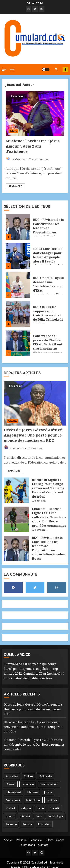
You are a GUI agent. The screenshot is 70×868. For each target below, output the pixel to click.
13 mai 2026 (36, 449)
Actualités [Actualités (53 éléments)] (12, 776)
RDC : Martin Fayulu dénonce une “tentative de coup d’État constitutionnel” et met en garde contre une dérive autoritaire (48, 292)
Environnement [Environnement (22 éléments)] (49, 784)
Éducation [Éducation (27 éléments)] (44, 824)
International (28, 845)
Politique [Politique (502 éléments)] (52, 800)
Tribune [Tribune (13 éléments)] (27, 824)
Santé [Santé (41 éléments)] (40, 808)
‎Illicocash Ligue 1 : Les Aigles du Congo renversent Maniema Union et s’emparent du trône (48, 488)
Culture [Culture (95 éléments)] (28, 776)
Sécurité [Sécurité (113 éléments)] (25, 816)
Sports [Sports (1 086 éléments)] (10, 816)
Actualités (12, 421)
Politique (21, 840)
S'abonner (65, 69)
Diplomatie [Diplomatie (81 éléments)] (45, 776)
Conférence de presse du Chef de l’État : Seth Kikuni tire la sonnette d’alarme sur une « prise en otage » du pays (48, 348)
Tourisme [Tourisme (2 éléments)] (11, 824)
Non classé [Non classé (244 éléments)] (13, 800)
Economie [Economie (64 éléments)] (28, 784)
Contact (43, 845)
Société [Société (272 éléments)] (55, 808)
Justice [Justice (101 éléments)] (48, 792)
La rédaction (16, 158)
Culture (13, 131)
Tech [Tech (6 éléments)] (39, 816)
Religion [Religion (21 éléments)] (26, 808)
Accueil (8, 840)
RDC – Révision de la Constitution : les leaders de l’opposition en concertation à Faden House (48, 230)
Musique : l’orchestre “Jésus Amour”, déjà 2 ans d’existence (33, 146)
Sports (60, 840)
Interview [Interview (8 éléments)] (32, 792)
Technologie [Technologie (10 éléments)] (56, 816)
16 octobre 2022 (41, 159)
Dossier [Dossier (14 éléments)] (11, 784)
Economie (36, 840)
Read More (15, 186)
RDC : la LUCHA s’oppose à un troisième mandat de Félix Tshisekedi (48, 313)
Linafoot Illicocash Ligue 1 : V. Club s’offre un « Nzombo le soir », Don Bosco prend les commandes (49, 517)
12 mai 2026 (41, 530)
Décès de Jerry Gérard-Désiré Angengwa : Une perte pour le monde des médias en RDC (33, 435)
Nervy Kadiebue (15, 447)
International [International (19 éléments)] (13, 792)
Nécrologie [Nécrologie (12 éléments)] (33, 800)
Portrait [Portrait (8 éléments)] (10, 808)
